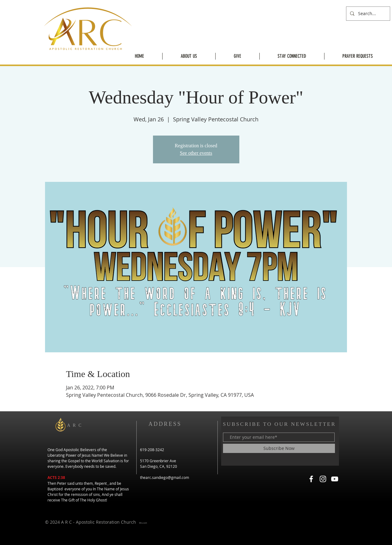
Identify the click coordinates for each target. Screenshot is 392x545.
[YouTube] (335, 479)
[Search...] (367, 14)
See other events (196, 153)
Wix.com (143, 523)
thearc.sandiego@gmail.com (165, 477)
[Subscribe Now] (279, 448)
